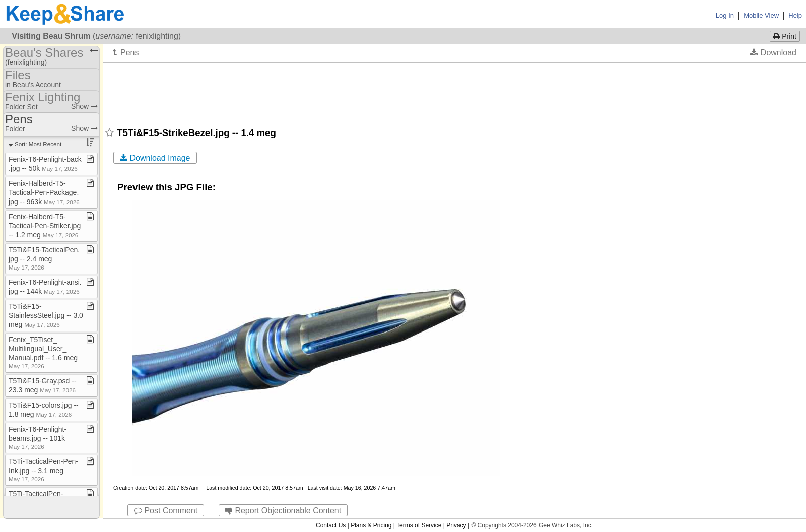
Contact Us (331, 525)
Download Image (155, 158)
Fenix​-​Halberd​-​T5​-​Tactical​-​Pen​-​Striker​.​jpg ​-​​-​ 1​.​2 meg (46, 226)
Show (84, 106)
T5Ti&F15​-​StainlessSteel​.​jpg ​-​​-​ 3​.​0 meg (46, 315)
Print (785, 36)
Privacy (456, 525)
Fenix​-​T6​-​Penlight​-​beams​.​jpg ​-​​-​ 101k (38, 438)
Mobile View (761, 15)
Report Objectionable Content (283, 511)
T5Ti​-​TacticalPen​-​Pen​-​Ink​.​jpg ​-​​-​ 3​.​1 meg (43, 470)
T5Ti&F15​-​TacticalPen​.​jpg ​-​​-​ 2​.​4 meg (44, 258)
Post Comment (166, 511)
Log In (725, 15)
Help (795, 15)
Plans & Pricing (371, 525)
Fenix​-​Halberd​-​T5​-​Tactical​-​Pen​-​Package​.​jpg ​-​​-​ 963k (44, 192)
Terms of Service (419, 525)
